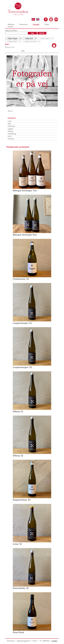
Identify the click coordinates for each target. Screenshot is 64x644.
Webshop (11, 24)
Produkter (36, 24)
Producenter (23, 24)
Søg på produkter (11, 31)
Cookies (54, 641)
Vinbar (47, 24)
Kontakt (10, 27)
